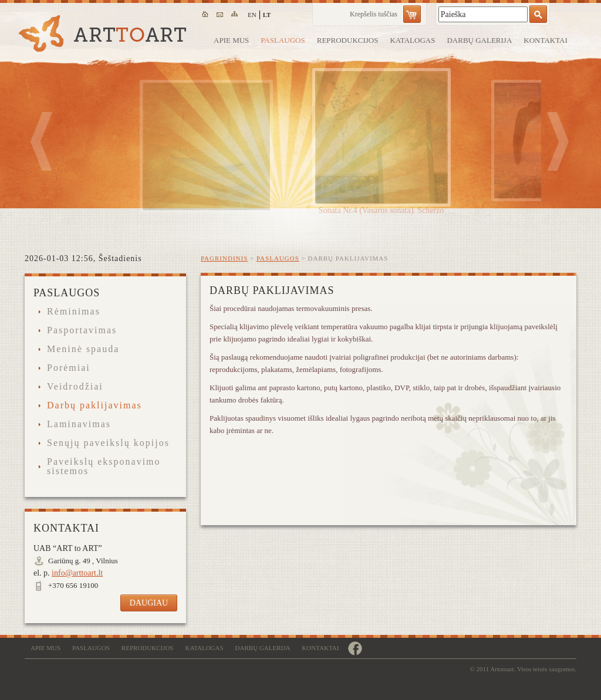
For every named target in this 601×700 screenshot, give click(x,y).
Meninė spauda (83, 349)
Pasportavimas (82, 330)
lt (267, 15)
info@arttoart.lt (77, 573)
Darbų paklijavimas (94, 405)
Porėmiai (69, 368)
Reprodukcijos (348, 40)
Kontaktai (545, 40)
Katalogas (412, 40)
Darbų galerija (479, 40)
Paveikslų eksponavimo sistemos (104, 466)
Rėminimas (74, 312)
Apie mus (231, 40)
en (252, 15)
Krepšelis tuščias (374, 14)
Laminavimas (79, 424)
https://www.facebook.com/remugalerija (355, 648)
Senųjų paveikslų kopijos (108, 443)
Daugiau (149, 603)
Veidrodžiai (75, 387)
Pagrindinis (224, 258)
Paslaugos (283, 40)
